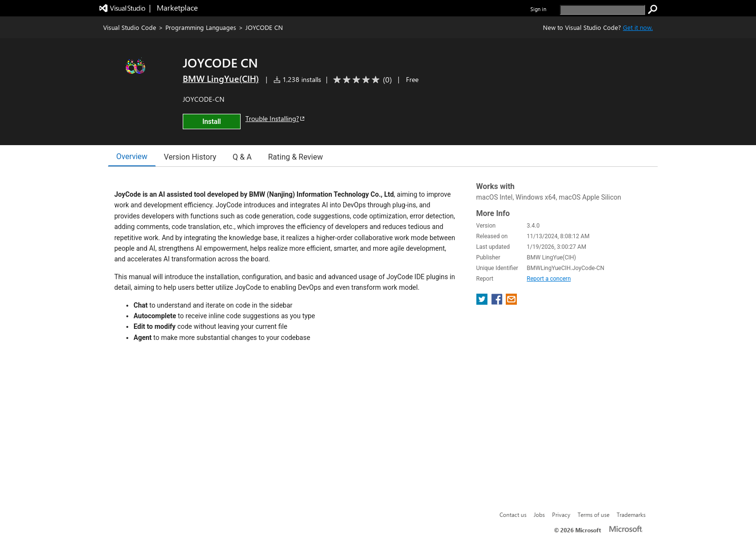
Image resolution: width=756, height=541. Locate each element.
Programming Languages (201, 27)
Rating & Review (296, 157)
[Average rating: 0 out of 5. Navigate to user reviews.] (361, 80)
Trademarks (631, 514)
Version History (190, 157)
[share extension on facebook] (498, 302)
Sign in (538, 9)
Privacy (561, 514)
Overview (132, 156)
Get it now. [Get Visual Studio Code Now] (638, 27)
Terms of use (594, 514)
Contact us (513, 514)
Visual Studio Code (130, 27)
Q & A (242, 157)
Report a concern (549, 279)
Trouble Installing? (276, 118)
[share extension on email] (511, 302)
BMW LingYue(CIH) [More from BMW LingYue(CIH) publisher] (221, 79)
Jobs (539, 514)
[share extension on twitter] (483, 302)
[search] (602, 10)
